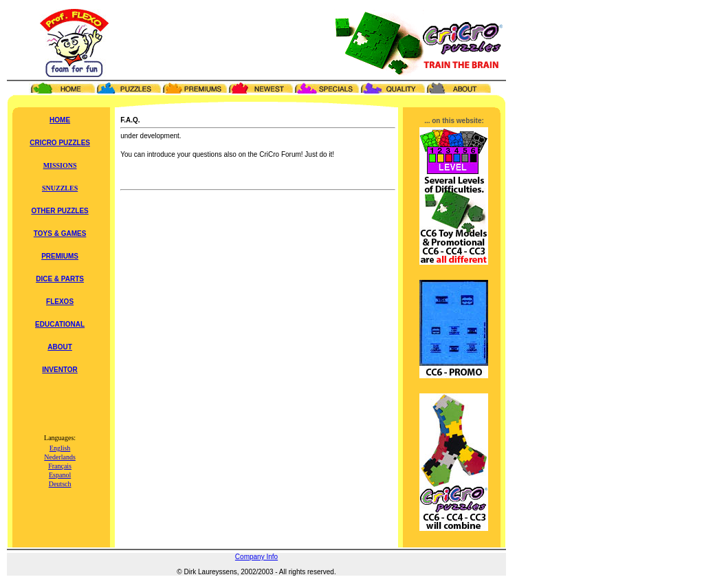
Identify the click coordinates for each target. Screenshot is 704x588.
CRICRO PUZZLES (60, 143)
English (60, 448)
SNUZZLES (60, 188)
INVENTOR (60, 370)
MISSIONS (60, 165)
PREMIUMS (60, 256)
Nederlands (60, 457)
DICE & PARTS (60, 279)
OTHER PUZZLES (59, 211)
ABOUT (60, 347)
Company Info (256, 557)
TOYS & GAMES (60, 233)
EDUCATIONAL (60, 324)
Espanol (60, 475)
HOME (60, 120)
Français (60, 466)
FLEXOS (60, 302)
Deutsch (60, 484)
